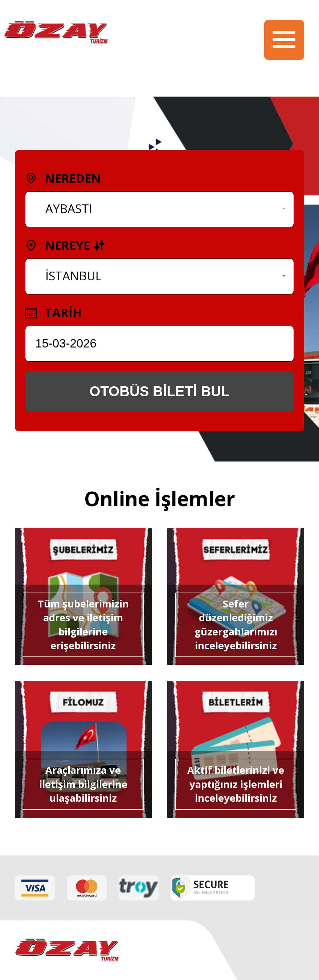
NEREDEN (63, 178)
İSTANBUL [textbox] (73, 276)
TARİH (54, 312)
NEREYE (65, 245)
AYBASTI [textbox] (69, 209)
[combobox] (160, 209)
